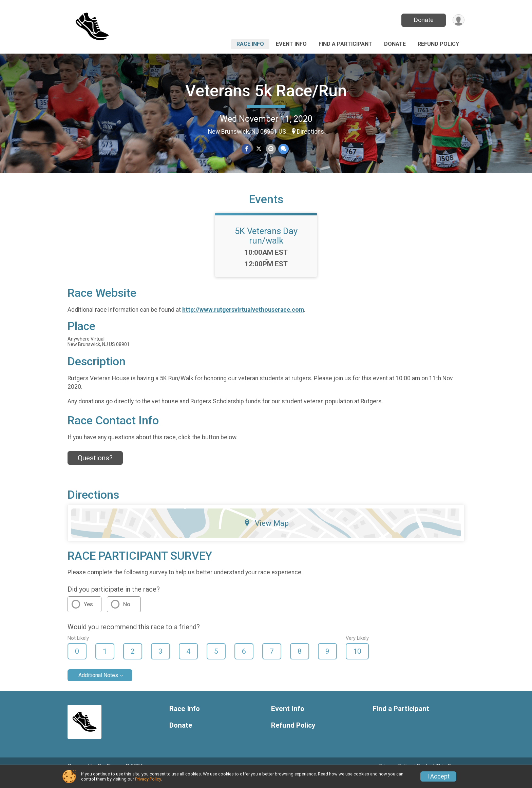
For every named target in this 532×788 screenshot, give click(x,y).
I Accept (438, 776)
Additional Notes (98, 685)
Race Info (250, 44)
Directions (310, 132)
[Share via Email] (271, 149)
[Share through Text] (283, 149)
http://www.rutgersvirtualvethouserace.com (243, 319)
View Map (266, 532)
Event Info (291, 44)
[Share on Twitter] (259, 149)
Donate (423, 20)
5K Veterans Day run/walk (266, 245)
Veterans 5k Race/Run (266, 91)
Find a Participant (345, 44)
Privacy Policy (148, 779)
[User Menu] (458, 20)
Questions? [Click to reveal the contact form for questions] (95, 467)
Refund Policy (438, 44)
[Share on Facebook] (247, 149)
